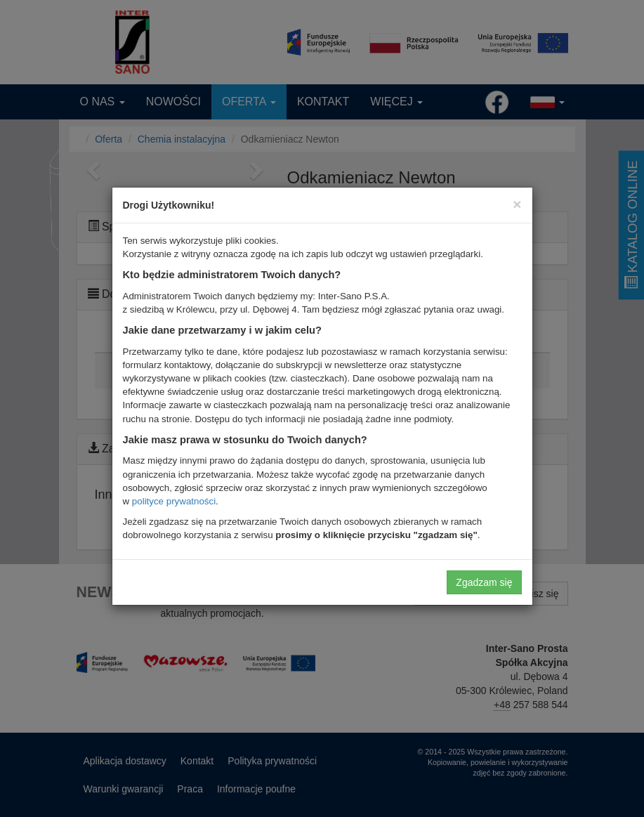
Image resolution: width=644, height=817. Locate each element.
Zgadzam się (484, 582)
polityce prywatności (174, 501)
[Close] (517, 204)
